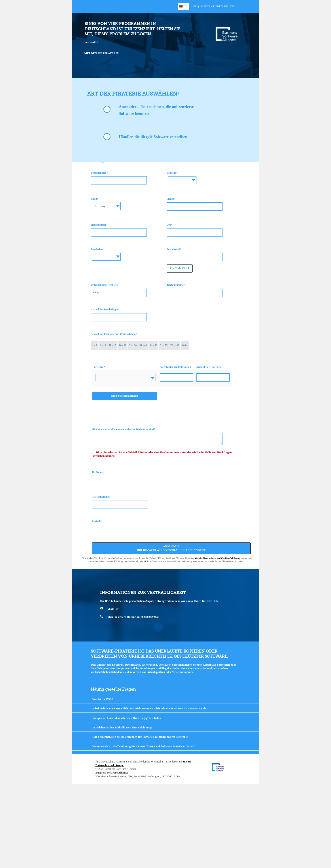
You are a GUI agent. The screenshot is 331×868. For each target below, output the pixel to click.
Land (94, 199)
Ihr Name (97, 472)
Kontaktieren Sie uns (218, 6)
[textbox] (182, 177)
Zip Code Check (180, 268)
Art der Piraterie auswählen (132, 94)
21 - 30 (133, 345)
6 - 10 (103, 345)
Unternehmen (99, 173)
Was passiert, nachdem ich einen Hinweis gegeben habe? (127, 718)
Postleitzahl (173, 249)
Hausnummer (99, 225)
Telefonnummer (176, 285)
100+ (185, 345)
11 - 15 (112, 345)
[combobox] (182, 180)
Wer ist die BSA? (103, 699)
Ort (169, 225)
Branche (171, 173)
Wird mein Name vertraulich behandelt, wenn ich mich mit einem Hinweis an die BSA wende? (150, 708)
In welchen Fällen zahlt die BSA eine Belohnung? (122, 727)
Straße (170, 199)
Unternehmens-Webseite (105, 285)
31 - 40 (143, 345)
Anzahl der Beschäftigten (105, 309)
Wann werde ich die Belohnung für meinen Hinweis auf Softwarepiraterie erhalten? (144, 746)
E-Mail (96, 521)
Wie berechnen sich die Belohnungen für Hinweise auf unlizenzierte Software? (140, 737)
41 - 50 (154, 345)
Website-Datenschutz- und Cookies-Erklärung (217, 558)
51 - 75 (164, 345)
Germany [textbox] (100, 206)
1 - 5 (95, 345)
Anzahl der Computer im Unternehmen (113, 334)
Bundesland (98, 249)
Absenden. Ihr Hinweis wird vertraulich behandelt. (171, 548)
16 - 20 (123, 345)
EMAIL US (112, 609)
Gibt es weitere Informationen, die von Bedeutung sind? (124, 429)
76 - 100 (175, 345)
